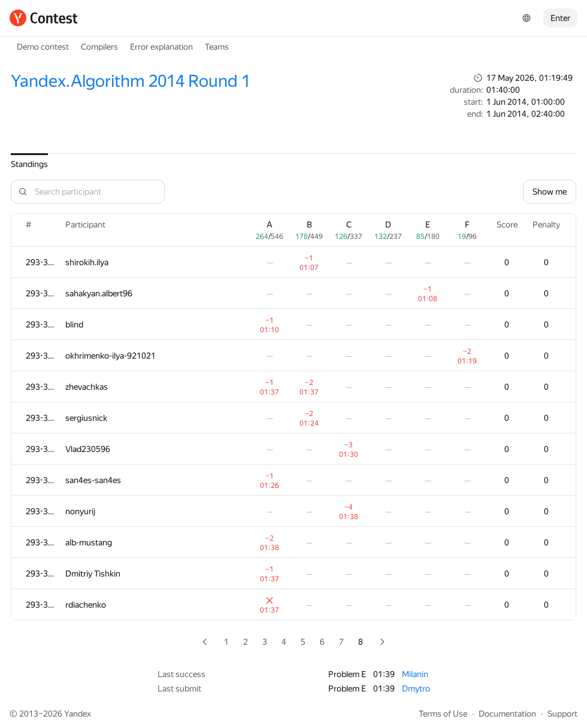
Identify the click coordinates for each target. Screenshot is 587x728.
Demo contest (43, 47)
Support (562, 714)
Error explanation (161, 47)
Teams (217, 47)
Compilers (99, 47)
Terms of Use (443, 714)
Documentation (507, 714)
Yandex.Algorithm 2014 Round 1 (131, 81)
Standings (29, 164)
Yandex (78, 714)
